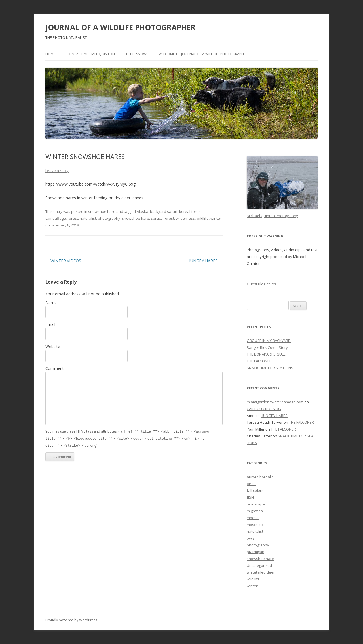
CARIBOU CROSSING (264, 409)
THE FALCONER (259, 361)
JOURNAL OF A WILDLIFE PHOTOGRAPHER (120, 27)
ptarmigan (256, 552)
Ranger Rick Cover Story (267, 347)
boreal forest (190, 211)
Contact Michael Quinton (91, 54)
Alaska (143, 211)
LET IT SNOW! (137, 54)
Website (53, 346)
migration (255, 511)
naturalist (88, 218)
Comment (55, 368)
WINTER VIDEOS (63, 261)
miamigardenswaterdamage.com (275, 402)
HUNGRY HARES (205, 261)
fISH (250, 497)
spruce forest (162, 218)
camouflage (56, 218)
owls (251, 538)
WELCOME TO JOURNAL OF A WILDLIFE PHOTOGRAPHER (203, 54)
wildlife (203, 218)
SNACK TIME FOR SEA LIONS (270, 368)
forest (73, 218)
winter (216, 218)
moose (253, 518)
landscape (256, 504)
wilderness (185, 218)
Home (50, 54)
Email (50, 324)
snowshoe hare (102, 211)
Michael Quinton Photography (272, 216)
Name (51, 302)
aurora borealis (260, 477)
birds (251, 484)
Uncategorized (259, 565)
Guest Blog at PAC (262, 284)
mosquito (255, 525)
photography (109, 218)
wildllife (253, 579)
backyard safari (164, 211)
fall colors (255, 490)
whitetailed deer (261, 572)
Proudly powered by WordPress (71, 620)
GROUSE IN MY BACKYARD (269, 341)
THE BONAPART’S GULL (266, 354)
